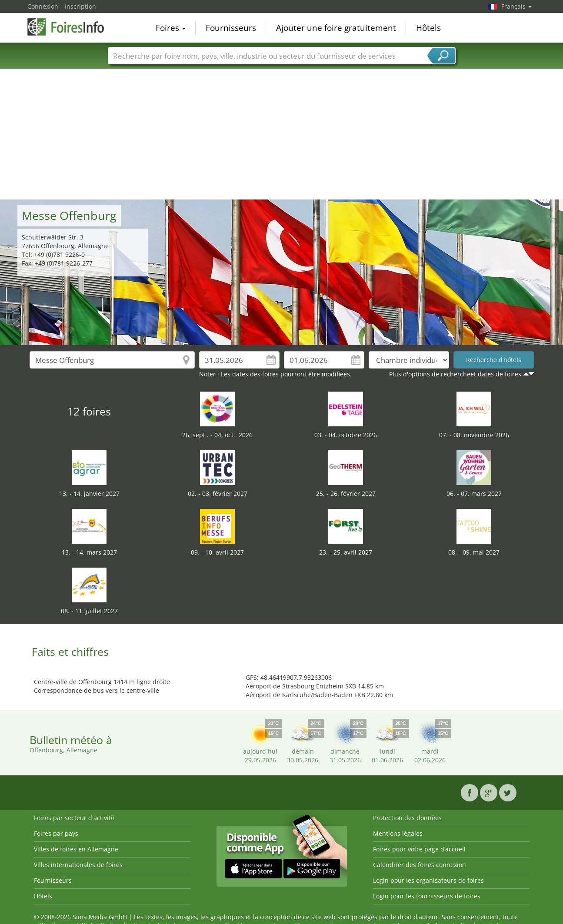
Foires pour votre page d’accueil (419, 849)
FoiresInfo (71, 27)
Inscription (80, 6)
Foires (171, 28)
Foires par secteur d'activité (74, 818)
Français (516, 6)
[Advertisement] (282, 134)
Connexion (43, 6)
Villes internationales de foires (78, 865)
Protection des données (407, 818)
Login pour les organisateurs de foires (428, 880)
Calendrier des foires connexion (420, 865)
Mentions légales (398, 833)
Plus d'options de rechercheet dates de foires (455, 374)
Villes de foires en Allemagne (76, 849)
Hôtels (428, 28)
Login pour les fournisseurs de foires (427, 896)
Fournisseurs (231, 28)
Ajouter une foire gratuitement (336, 28)
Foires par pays (56, 833)
